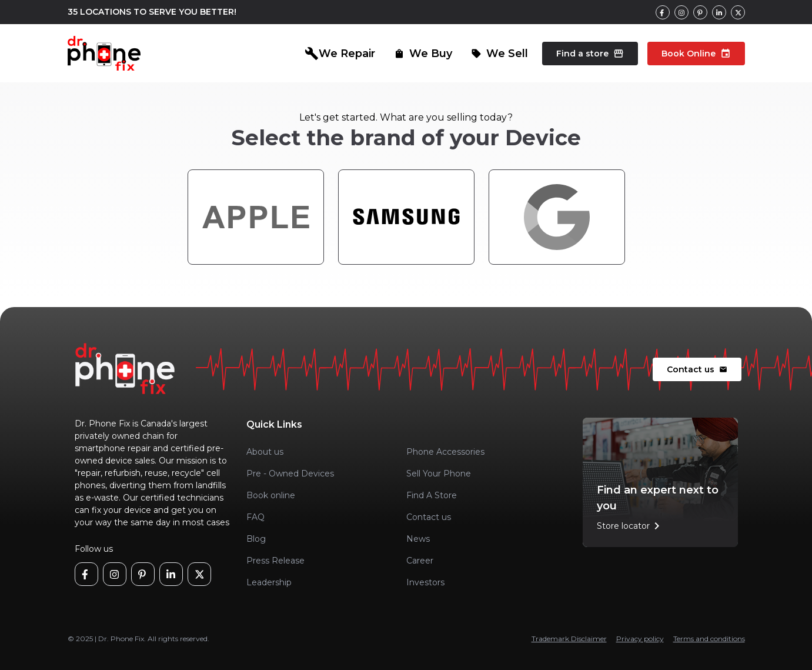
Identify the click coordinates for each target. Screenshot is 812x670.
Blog (256, 539)
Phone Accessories (445, 452)
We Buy (423, 54)
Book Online (696, 54)
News (418, 539)
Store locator (630, 526)
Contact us (697, 369)
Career (420, 561)
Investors (425, 582)
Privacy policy (640, 639)
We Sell (499, 54)
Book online (271, 495)
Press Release (275, 561)
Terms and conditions (709, 639)
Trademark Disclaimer (569, 639)
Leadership (269, 582)
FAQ (255, 517)
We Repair (340, 54)
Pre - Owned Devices (290, 474)
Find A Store (432, 495)
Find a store (590, 54)
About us (265, 452)
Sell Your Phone (439, 474)
